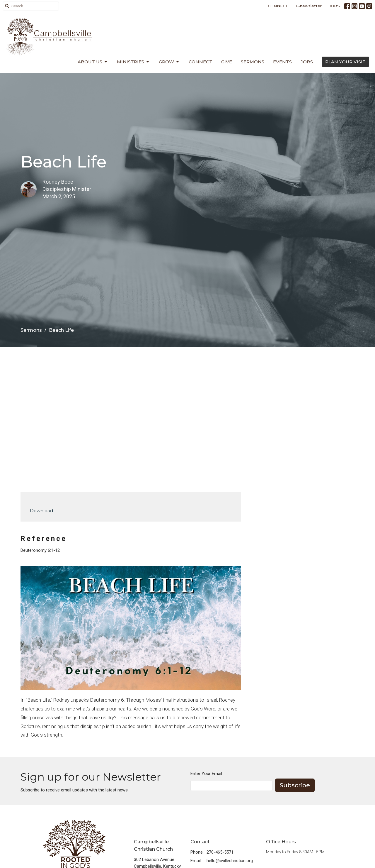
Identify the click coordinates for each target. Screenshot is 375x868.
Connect (201, 62)
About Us (93, 62)
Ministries (133, 62)
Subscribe (295, 785)
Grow (169, 62)
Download (41, 511)
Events (282, 62)
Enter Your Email (206, 774)
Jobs (307, 62)
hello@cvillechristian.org (230, 861)
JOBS (334, 6)
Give (227, 62)
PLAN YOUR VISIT (345, 62)
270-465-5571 (220, 852)
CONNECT (278, 6)
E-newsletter (309, 6)
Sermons (253, 62)
